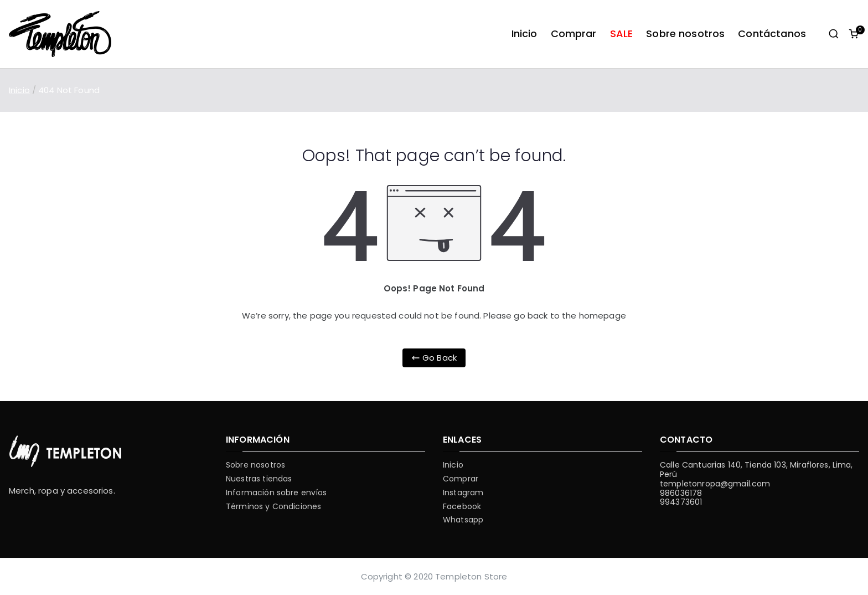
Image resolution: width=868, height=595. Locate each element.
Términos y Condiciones (273, 507)
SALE (622, 34)
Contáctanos (772, 34)
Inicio (525, 34)
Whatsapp (463, 520)
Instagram (463, 493)
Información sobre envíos (277, 493)
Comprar (574, 34)
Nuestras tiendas (259, 479)
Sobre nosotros (685, 34)
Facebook (462, 507)
